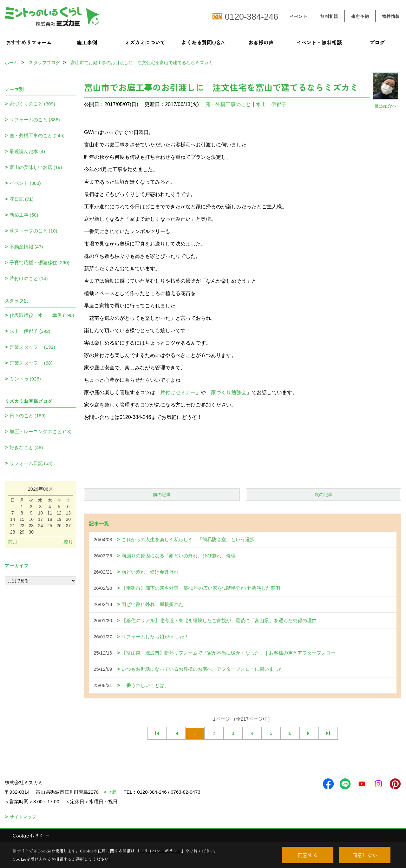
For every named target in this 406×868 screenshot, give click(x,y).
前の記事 (162, 495)
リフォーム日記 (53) (31, 463)
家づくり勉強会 (229, 392)
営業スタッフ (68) (31, 363)
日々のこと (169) (28, 416)
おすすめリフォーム (29, 42)
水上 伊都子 (271, 104)
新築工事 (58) (24, 215)
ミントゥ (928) (25, 379)
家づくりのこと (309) (32, 104)
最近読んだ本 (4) (27, 151)
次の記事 (324, 495)
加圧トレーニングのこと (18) (41, 431)
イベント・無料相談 (319, 42)
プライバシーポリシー (160, 851)
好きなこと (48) (26, 447)
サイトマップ (23, 817)
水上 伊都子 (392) (30, 331)
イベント (298, 16)
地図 (113, 792)
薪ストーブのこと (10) (33, 231)
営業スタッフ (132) (32, 347)
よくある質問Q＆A (203, 42)
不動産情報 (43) (26, 247)
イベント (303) (25, 183)
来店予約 (360, 16)
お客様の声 (261, 42)
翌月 (68, 542)
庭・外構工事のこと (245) (37, 135)
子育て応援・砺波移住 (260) (39, 262)
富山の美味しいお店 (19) (36, 167)
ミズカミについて (145, 42)
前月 (13, 542)
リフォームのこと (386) (35, 120)
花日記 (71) (22, 199)
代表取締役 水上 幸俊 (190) (42, 315)
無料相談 (329, 16)
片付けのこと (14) (29, 278)
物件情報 (391, 16)
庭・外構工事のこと (228, 104)
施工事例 (87, 42)
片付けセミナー (178, 392)
